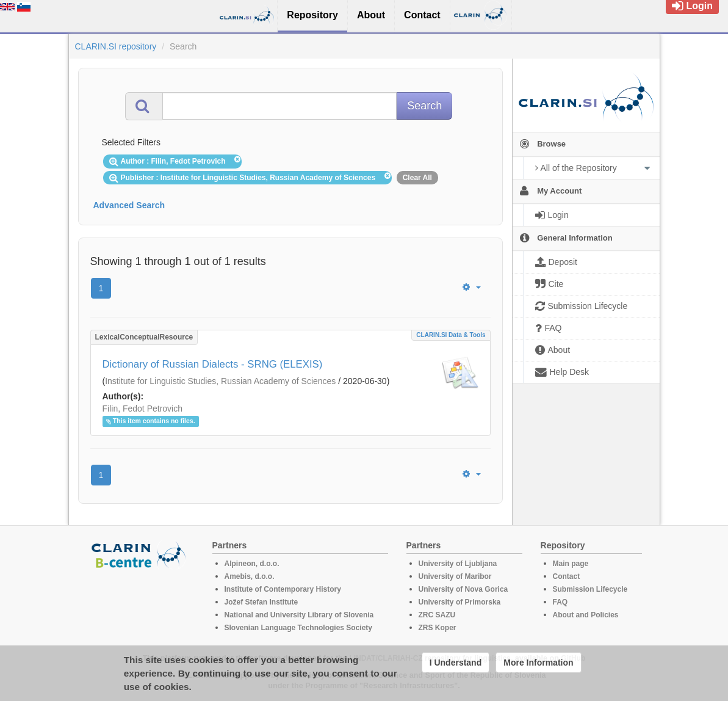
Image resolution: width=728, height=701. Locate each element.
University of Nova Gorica (463, 589)
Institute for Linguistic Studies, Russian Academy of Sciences (220, 381)
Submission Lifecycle (590, 589)
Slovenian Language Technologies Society (299, 628)
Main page (571, 564)
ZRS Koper (438, 628)
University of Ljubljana (458, 564)
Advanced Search (129, 205)
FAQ (560, 602)
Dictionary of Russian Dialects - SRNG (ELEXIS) (213, 364)
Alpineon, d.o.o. (252, 564)
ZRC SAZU (437, 615)
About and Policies (586, 615)
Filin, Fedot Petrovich (143, 409)
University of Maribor (455, 576)
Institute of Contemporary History (283, 589)
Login (692, 6)
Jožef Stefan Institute (261, 602)
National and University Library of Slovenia (299, 615)
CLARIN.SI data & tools (451, 335)
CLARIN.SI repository (116, 46)
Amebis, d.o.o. (250, 576)
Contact (567, 576)
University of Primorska (460, 602)
